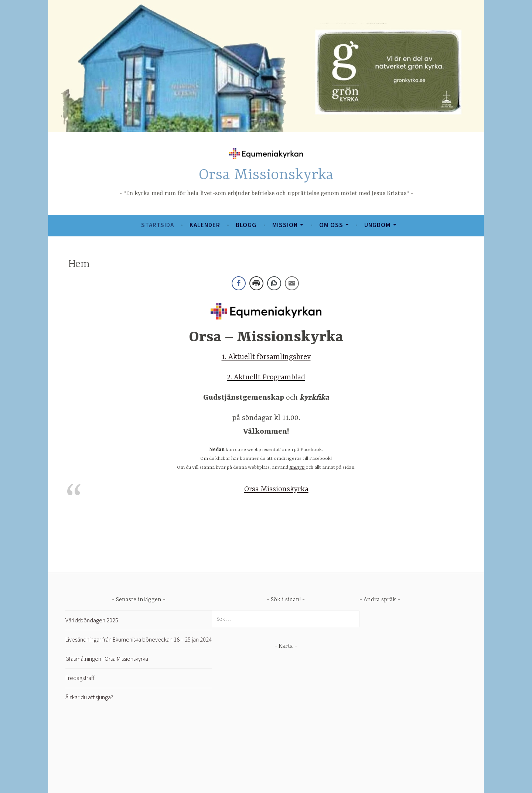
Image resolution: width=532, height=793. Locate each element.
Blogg (246, 225)
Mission (285, 225)
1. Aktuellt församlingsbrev (266, 357)
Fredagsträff (80, 678)
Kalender (205, 225)
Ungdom (377, 225)
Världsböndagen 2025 (92, 620)
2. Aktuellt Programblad (266, 377)
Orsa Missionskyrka (266, 175)
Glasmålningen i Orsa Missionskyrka (107, 659)
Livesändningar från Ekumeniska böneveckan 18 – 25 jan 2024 (139, 639)
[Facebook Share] (239, 283)
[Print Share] (256, 283)
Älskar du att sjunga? (89, 697)
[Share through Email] (292, 283)
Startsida (158, 225)
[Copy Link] (274, 283)
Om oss (331, 225)
